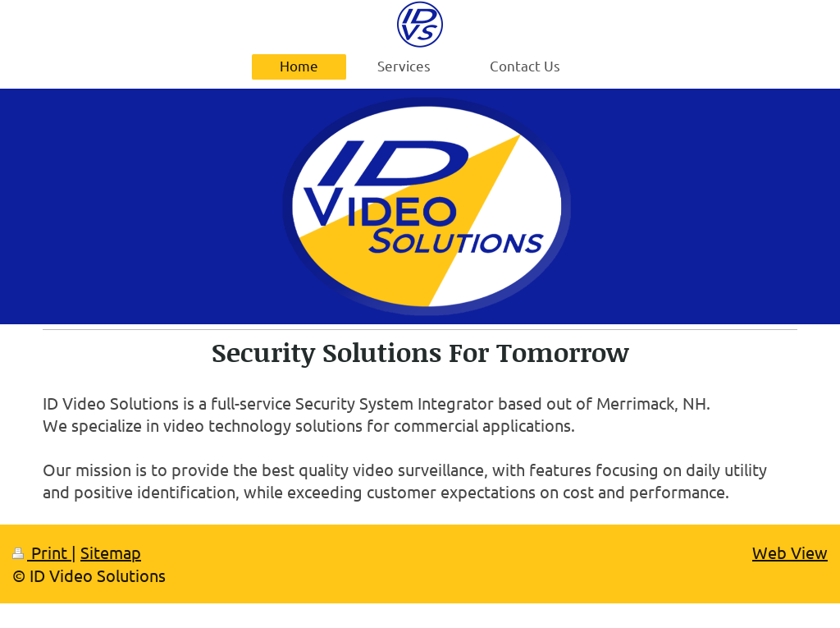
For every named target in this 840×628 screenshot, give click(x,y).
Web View (790, 552)
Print (42, 552)
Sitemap (111, 552)
